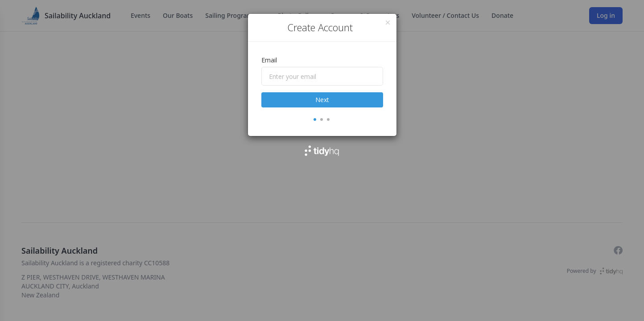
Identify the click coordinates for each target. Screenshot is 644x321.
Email (269, 60)
